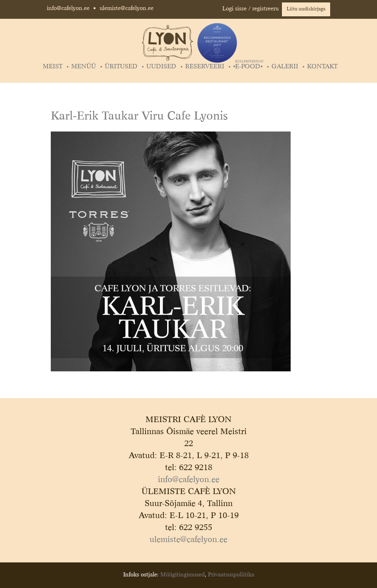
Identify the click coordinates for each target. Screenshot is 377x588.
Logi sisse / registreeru (250, 9)
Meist (53, 67)
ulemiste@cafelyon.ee (127, 8)
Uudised (161, 67)
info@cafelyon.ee (68, 8)
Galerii (285, 67)
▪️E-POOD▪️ (248, 67)
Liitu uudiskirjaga (306, 9)
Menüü (84, 67)
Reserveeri (205, 67)
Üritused (121, 67)
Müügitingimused (183, 575)
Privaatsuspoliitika (231, 575)
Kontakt (322, 67)
